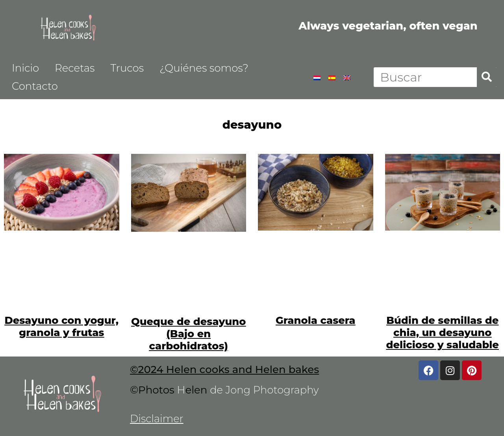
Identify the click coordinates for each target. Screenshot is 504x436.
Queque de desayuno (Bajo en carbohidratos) (189, 334)
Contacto (35, 86)
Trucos (127, 68)
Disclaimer (157, 419)
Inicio (25, 68)
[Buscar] (487, 77)
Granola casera (315, 320)
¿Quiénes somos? (204, 68)
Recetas (75, 68)
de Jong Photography (265, 390)
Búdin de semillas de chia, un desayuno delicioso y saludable (442, 333)
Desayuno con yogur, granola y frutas (61, 326)
